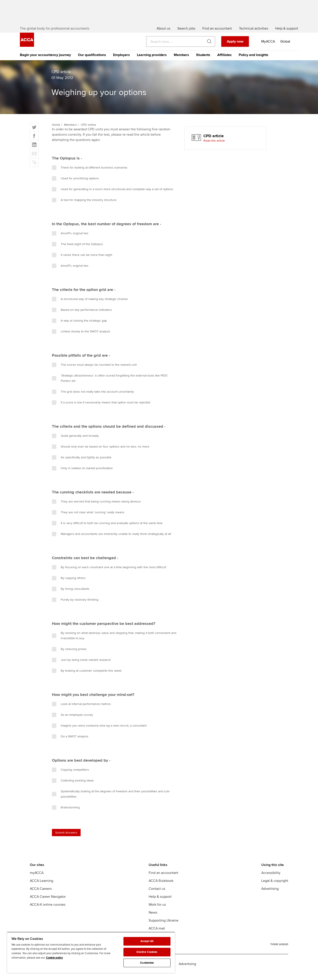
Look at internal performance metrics (81, 710)
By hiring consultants (71, 595)
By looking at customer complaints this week (87, 677)
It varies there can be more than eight (82, 261)
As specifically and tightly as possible (82, 464)
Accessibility (271, 879)
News (153, 919)
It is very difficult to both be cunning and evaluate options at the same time (107, 530)
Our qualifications (92, 61)
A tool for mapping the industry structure (84, 206)
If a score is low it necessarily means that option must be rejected (101, 409)
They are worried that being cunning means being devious (96, 508)
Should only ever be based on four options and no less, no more (101, 453)
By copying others (69, 585)
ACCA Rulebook (161, 887)
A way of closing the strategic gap (79, 327)
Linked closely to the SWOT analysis (81, 338)
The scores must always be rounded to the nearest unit (94, 371)
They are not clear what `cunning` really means (88, 519)
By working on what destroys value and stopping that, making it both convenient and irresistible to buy (114, 642)
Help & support (160, 903)
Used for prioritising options (75, 185)
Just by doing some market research (81, 666)
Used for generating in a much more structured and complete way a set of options (113, 196)
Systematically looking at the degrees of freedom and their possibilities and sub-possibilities (111, 800)
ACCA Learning (42, 887)
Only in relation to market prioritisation (82, 475)
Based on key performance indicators (82, 316)
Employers (121, 61)
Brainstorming (66, 814)
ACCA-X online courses (48, 911)
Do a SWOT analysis (70, 743)
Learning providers (152, 61)
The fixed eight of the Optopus (77, 251)
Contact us (157, 895)
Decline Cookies (147, 952)
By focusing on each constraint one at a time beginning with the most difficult (109, 574)
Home (56, 131)
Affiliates (224, 61)
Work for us (157, 911)
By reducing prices (69, 656)
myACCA (37, 879)
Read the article (214, 147)
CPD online (88, 131)
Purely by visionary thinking (75, 606)
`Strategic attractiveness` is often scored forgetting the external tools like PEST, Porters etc (110, 385)
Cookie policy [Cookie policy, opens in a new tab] (54, 958)
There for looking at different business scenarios (90, 174)
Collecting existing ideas (73, 787)
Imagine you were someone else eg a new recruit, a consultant (99, 732)
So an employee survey (72, 721)
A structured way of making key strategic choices (90, 305)
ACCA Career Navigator (48, 903)
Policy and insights (254, 61)
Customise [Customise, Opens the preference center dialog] (147, 963)
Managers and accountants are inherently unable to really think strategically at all (111, 540)
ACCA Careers (41, 895)
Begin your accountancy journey (45, 61)
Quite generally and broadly (75, 442)
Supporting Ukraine (164, 927)
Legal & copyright (275, 887)
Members (181, 61)
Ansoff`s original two (70, 240)
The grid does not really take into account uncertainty (93, 398)
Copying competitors (70, 776)
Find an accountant (163, 879)
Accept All (147, 941)
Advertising (270, 895)
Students (203, 61)
